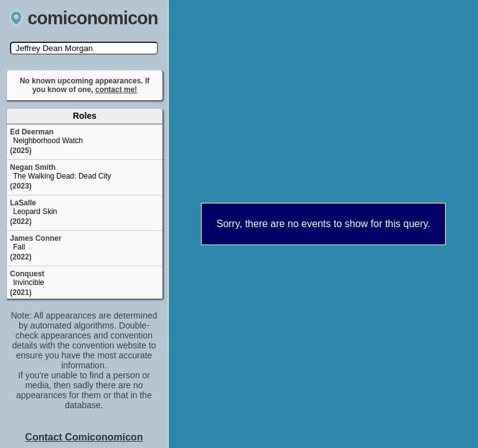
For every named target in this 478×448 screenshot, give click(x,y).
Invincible (29, 282)
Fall (19, 247)
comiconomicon (84, 18)
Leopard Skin (35, 212)
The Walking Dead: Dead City (62, 176)
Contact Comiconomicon (84, 437)
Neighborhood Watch (48, 141)
